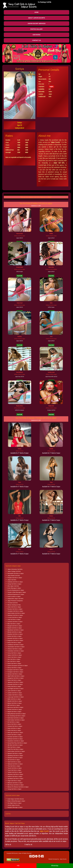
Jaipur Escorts (44, 831)
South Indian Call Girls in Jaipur (16, 751)
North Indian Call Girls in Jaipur (16, 720)
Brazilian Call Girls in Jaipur (15, 634)
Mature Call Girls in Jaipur (15, 703)
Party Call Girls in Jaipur (14, 728)
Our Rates (36, 35)
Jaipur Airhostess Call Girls (15, 569)
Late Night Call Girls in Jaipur (15, 689)
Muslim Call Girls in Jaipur (15, 710)
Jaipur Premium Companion (15, 601)
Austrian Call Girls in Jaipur (15, 622)
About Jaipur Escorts (37, 18)
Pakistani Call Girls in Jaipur (15, 615)
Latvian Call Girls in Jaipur (15, 693)
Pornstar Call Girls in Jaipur (15, 737)
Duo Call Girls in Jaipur (14, 661)
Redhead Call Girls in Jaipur (15, 739)
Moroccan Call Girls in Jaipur (15, 707)
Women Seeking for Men (14, 605)
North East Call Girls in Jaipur (16, 718)
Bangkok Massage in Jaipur (15, 807)
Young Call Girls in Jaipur (14, 789)
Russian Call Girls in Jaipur (15, 609)
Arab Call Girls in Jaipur (14, 620)
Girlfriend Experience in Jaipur (16, 594)
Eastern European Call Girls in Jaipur (18, 666)
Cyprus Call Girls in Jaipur (15, 655)
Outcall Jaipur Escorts (14, 805)
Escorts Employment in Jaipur (16, 590)
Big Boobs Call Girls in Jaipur (16, 630)
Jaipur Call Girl (20, 238)
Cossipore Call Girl (51, 410)
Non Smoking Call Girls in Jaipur (16, 716)
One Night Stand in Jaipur (14, 803)
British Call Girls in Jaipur (14, 636)
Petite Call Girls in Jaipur (14, 730)
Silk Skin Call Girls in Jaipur (15, 745)
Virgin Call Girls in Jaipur (14, 781)
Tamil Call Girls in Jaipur (14, 762)
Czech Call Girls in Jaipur (14, 657)
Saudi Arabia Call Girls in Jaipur (16, 613)
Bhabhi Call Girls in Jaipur (15, 628)
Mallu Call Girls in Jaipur (14, 699)
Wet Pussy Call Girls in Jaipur (16, 785)
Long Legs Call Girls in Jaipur (16, 697)
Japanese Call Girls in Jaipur (15, 682)
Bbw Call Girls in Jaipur (14, 624)
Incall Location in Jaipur (14, 597)
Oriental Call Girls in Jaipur (15, 726)
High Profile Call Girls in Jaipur (16, 676)
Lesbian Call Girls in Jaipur (15, 695)
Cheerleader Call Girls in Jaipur (16, 647)
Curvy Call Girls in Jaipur (14, 653)
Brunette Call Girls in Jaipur (15, 638)
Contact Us (37, 40)
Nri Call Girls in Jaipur (13, 722)
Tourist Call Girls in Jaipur (15, 768)
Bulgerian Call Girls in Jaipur (15, 640)
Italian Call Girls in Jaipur (14, 680)
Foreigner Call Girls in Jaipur (15, 672)
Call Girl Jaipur (20, 272)
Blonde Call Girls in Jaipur (15, 632)
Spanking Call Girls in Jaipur (15, 756)
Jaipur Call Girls (12, 580)
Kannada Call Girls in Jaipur (15, 684)
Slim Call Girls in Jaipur (14, 747)
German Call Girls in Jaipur (15, 674)
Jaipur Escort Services (36, 23)
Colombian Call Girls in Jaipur (16, 651)
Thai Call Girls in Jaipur (14, 766)
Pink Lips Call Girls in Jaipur (15, 733)
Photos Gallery (36, 29)
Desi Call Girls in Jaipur (14, 659)
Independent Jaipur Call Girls (15, 599)
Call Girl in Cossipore (20, 410)
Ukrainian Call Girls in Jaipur (15, 774)
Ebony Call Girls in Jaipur (14, 668)
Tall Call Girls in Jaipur (14, 760)
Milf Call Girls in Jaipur (14, 705)
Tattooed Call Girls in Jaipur (15, 764)
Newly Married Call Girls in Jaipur (17, 714)
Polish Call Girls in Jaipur (14, 735)
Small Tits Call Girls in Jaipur (15, 749)
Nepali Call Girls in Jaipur (14, 712)
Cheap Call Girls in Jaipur (14, 584)
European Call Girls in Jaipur (15, 670)
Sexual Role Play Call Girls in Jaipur (17, 743)
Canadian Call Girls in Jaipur (15, 611)
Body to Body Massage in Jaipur (16, 801)
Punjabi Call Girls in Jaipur (15, 578)
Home (36, 12)
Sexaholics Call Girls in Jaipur (16, 741)
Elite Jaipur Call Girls (13, 586)
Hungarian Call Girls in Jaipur (16, 678)
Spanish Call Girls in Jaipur (15, 753)
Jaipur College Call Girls (14, 571)
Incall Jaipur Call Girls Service (16, 799)
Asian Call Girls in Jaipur (14, 607)
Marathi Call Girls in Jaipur (15, 701)
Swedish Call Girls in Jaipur (15, 758)
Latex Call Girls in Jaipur (14, 691)
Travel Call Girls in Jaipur (14, 770)
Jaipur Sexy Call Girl (20, 377)
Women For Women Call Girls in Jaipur (18, 787)
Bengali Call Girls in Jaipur (15, 626)
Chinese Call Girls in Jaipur (15, 649)
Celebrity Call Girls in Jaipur (15, 582)
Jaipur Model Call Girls (14, 576)
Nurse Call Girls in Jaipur (14, 724)
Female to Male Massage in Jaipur (17, 592)
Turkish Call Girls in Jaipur (15, 772)
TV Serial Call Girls (13, 603)
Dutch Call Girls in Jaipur (14, 663)
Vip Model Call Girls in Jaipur (15, 779)
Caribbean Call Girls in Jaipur (15, 645)
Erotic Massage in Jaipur (14, 588)
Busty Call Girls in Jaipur (14, 643)
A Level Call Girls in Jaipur (15, 617)
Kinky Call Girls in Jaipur (14, 687)
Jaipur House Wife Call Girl (51, 377)
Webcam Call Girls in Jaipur (15, 783)
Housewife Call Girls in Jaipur (16, 573)
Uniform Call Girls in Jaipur (15, 776)
